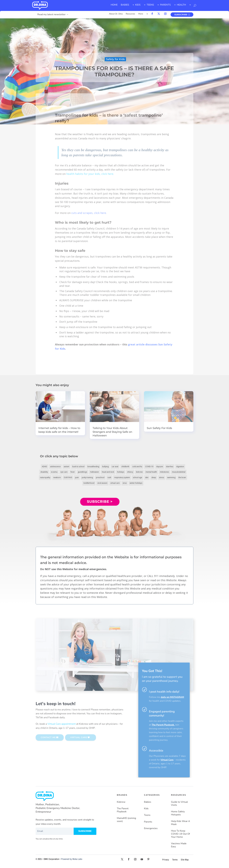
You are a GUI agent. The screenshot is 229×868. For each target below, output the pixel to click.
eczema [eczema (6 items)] (54, 472)
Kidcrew (121, 802)
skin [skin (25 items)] (147, 477)
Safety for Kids (115, 59)
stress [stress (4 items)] (162, 477)
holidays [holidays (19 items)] (121, 472)
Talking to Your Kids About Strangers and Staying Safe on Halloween (112, 432)
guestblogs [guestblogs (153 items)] (82, 472)
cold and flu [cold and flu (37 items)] (137, 467)
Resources (130, 14)
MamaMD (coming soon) (126, 820)
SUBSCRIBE (181, 15)
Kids (146, 809)
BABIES (125, 5)
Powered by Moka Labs (72, 859)
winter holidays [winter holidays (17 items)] (136, 483)
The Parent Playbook (123, 810)
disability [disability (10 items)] (44, 472)
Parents (148, 822)
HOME (114, 5)
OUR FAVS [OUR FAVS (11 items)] (68, 477)
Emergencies (151, 828)
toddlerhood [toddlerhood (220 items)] (89, 483)
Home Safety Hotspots (178, 813)
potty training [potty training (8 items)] (87, 477)
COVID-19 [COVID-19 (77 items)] (149, 467)
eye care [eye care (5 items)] (64, 472)
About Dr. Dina (116, 14)
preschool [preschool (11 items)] (100, 477)
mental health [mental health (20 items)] (151, 472)
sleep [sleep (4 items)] (154, 477)
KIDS (138, 5)
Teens (147, 815)
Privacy (166, 860)
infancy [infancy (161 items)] (130, 472)
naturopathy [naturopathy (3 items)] (45, 477)
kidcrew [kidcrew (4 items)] (139, 472)
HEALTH (181, 5)
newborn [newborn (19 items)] (57, 477)
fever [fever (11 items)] (73, 472)
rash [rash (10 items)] (109, 477)
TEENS (150, 5)
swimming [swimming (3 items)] (171, 477)
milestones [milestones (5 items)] (164, 472)
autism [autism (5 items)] (66, 467)
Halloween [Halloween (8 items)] (94, 472)
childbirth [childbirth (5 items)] (125, 467)
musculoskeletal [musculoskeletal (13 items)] (179, 472)
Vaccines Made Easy (179, 845)
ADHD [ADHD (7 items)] (44, 467)
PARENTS (165, 5)
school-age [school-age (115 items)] (138, 477)
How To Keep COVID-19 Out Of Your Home (180, 834)
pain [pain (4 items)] (77, 477)
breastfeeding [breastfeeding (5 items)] (93, 467)
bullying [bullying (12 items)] (105, 467)
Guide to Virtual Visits (179, 804)
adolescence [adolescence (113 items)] (55, 467)
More (141, 14)
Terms (175, 860)
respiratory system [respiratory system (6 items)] (122, 477)
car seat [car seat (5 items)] (115, 467)
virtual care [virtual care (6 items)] (115, 483)
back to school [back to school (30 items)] (78, 467)
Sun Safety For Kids (159, 428)
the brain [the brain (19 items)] (182, 477)
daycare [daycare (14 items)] (160, 467)
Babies (148, 802)
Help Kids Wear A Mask (181, 823)
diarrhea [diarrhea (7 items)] (170, 467)
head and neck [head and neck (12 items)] (108, 472)
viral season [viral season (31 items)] (102, 483)
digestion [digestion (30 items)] (180, 467)
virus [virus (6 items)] (125, 483)
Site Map (185, 860)
